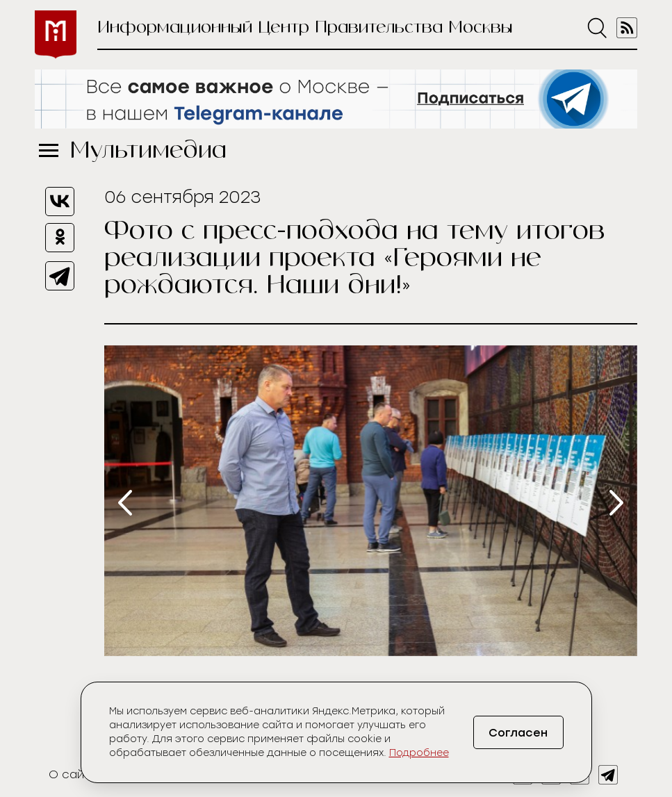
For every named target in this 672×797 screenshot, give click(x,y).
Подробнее (419, 753)
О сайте (73, 774)
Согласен (518, 733)
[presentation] (125, 503)
